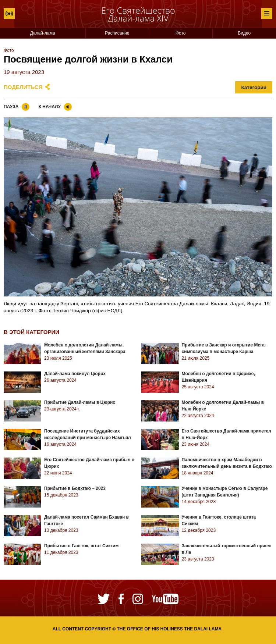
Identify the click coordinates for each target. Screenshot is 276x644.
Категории (254, 87)
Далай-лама (43, 33)
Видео (244, 33)
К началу (50, 107)
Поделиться (23, 87)
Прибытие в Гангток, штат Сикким (81, 546)
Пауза (11, 107)
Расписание (117, 33)
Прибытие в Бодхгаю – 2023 (75, 488)
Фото (181, 33)
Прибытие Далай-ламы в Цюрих (80, 402)
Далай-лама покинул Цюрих (75, 374)
